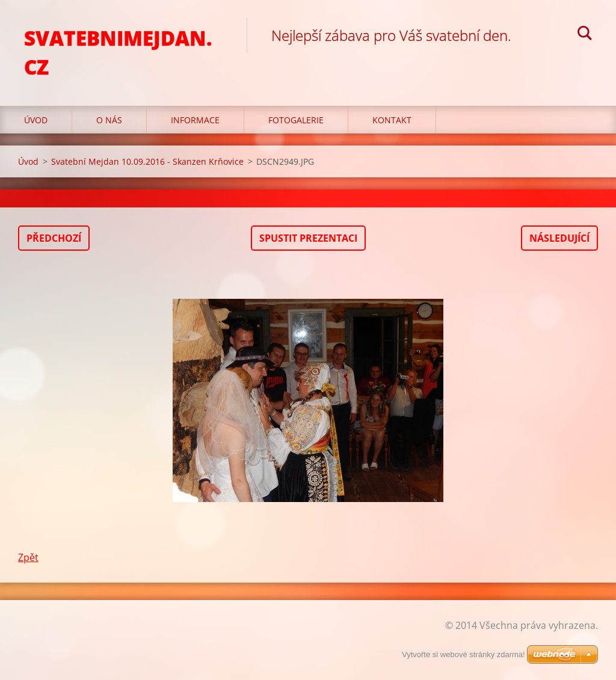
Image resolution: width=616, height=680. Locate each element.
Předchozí (54, 238)
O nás (109, 120)
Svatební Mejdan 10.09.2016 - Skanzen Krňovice (147, 161)
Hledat (585, 35)
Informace (195, 120)
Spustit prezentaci (308, 238)
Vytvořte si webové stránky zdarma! (464, 654)
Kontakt (392, 120)
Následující (559, 238)
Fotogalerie (296, 120)
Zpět (28, 557)
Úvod (36, 120)
